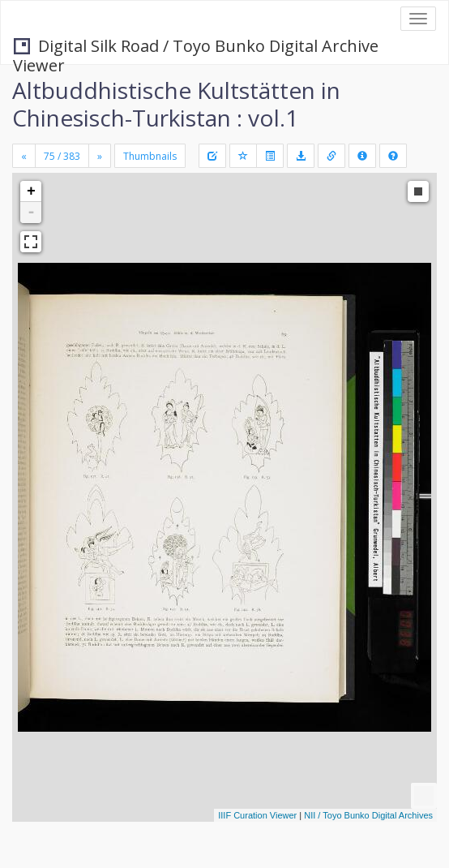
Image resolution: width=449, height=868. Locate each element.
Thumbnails (150, 156)
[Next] (100, 156)
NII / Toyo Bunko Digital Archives (368, 815)
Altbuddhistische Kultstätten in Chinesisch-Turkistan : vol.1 (176, 104)
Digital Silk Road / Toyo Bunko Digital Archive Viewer (196, 47)
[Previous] (24, 156)
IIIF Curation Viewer (257, 815)
